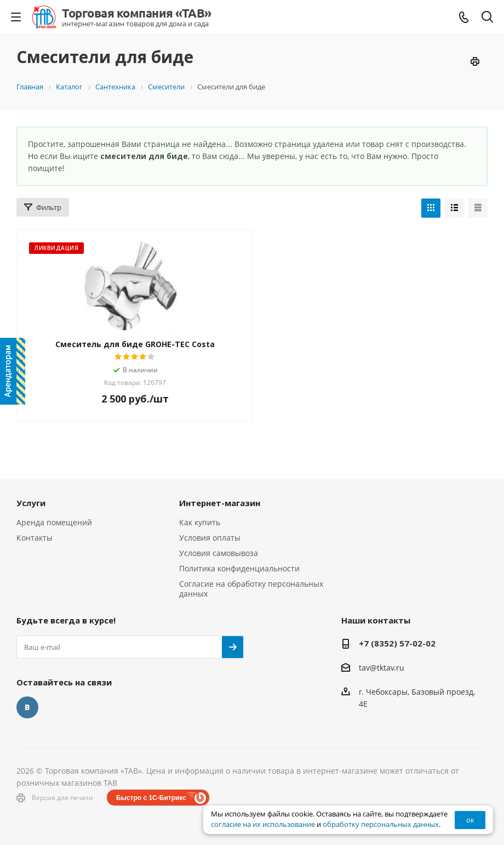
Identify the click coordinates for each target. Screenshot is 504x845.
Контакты (35, 538)
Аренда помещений (54, 522)
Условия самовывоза (219, 553)
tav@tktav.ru (382, 668)
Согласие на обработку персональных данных (251, 589)
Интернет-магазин (220, 503)
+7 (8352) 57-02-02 (397, 643)
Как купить (200, 522)
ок (470, 820)
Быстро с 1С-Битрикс (151, 798)
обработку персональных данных (381, 824)
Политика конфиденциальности (239, 568)
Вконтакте (27, 707)
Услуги (31, 503)
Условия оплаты (210, 538)
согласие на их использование (263, 824)
